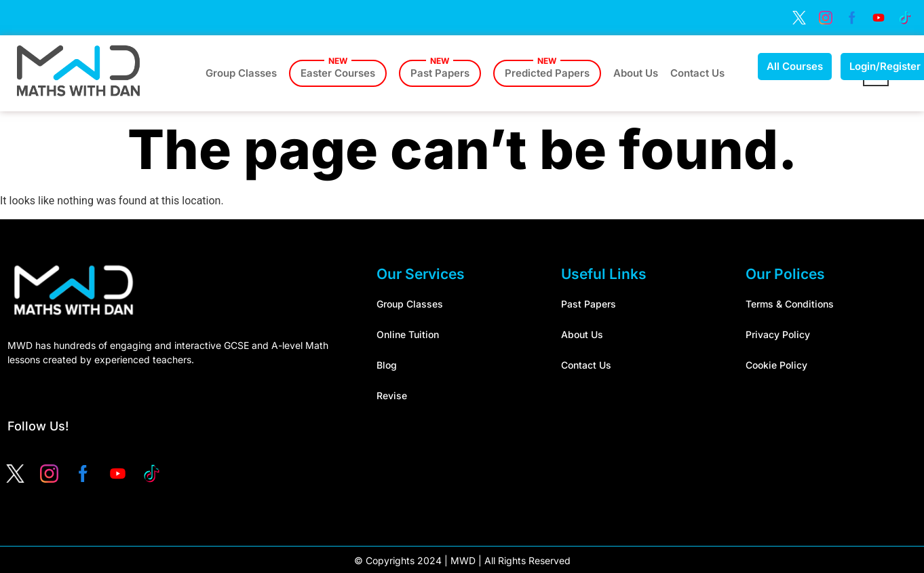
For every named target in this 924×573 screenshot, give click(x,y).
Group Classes (241, 73)
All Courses (795, 66)
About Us (636, 73)
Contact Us (697, 73)
